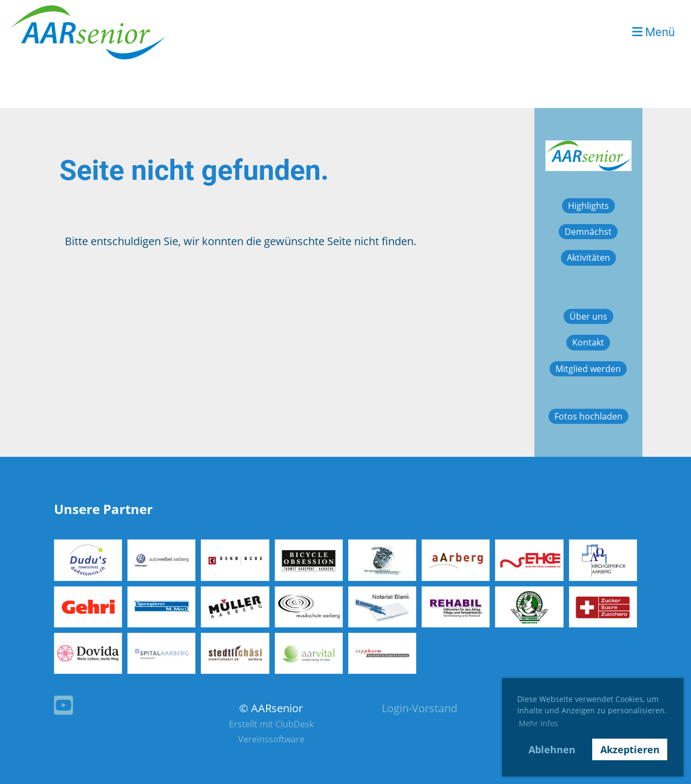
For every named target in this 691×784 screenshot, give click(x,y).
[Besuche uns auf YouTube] (63, 705)
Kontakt (588, 342)
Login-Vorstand (419, 708)
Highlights (588, 206)
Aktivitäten (588, 258)
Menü (653, 32)
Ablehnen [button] (552, 749)
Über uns (588, 316)
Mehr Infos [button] (538, 723)
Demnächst (588, 232)
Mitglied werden (588, 369)
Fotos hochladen (588, 416)
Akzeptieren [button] (630, 749)
